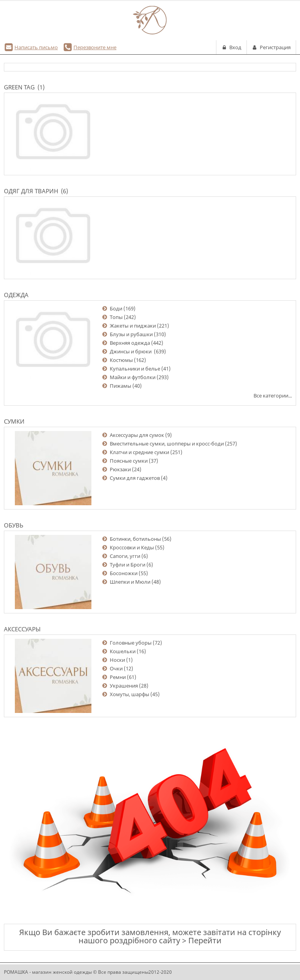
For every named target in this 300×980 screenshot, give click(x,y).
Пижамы (121, 386)
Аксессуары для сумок (137, 435)
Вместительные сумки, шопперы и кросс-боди (167, 444)
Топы (116, 317)
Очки (116, 668)
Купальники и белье (135, 369)
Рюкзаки (120, 469)
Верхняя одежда (130, 343)
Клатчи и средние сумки (139, 452)
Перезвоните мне (95, 47)
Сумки (14, 421)
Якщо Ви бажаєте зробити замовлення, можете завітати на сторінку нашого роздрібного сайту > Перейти (150, 936)
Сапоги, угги (125, 556)
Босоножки (124, 573)
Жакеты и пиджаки (133, 326)
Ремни (118, 677)
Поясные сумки (129, 461)
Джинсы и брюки (131, 351)
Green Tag (19, 87)
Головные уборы (131, 643)
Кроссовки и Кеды (132, 547)
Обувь (14, 525)
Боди (116, 308)
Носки (117, 660)
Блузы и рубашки (131, 334)
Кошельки (123, 651)
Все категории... (273, 396)
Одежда (16, 295)
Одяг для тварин (31, 191)
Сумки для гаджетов (135, 478)
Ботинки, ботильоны (135, 539)
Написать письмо (36, 47)
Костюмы (121, 360)
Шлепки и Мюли (130, 582)
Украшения (124, 686)
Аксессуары (22, 629)
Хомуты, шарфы (129, 694)
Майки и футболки (133, 377)
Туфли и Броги (128, 565)
